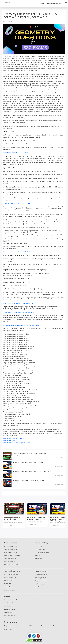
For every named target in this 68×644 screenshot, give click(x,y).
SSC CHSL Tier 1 (39, 547)
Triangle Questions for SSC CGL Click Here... (17, 204)
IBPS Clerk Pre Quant (10, 587)
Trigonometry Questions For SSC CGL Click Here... (19, 312)
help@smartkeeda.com (54, 4)
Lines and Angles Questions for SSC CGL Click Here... (20, 252)
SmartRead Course (10, 609)
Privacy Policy (8, 630)
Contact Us (44, 626)
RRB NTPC (38, 556)
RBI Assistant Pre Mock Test (12, 565)
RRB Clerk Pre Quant (10, 578)
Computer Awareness (41, 581)
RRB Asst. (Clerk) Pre (10, 562)
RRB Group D (38, 559)
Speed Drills (8, 606)
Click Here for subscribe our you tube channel (18, 443)
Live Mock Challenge (10, 615)
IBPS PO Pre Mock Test (11, 547)
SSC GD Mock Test (40, 550)
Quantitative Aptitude (41, 575)
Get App (42, 4)
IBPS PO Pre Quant (10, 590)
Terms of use (57, 626)
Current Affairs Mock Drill (11, 600)
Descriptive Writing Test (11, 603)
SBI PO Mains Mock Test (11, 550)
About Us (19, 626)
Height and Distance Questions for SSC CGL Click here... (21, 325)
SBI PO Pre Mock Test (10, 559)
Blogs (6, 626)
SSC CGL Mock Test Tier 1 (42, 553)
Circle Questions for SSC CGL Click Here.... (17, 153)
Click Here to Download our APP (14, 439)
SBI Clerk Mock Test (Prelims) (12, 556)
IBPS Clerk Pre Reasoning (11, 584)
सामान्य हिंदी (38, 587)
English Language (40, 584)
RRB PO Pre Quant (9, 581)
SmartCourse (8, 612)
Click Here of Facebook (11, 441)
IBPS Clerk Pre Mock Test (11, 553)
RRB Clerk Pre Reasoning (11, 575)
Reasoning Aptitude (40, 578)
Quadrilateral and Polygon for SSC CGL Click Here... (20, 303)
